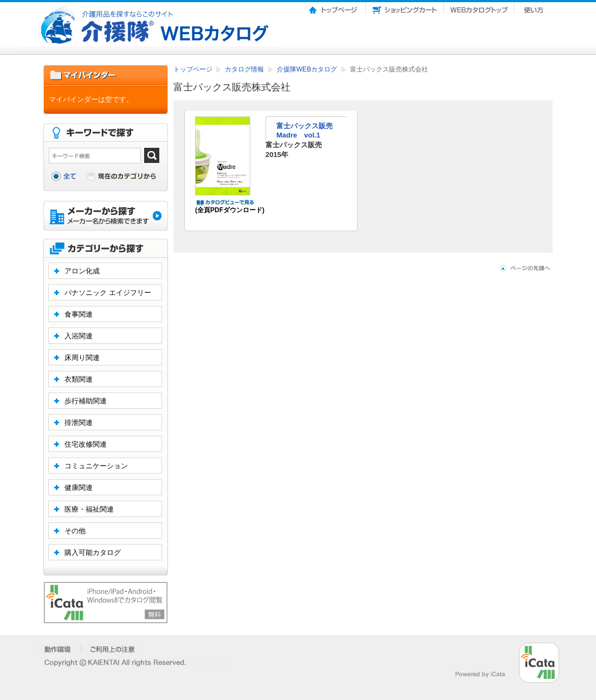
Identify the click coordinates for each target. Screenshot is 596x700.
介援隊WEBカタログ (308, 69)
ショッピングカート (405, 7)
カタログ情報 (245, 69)
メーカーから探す (106, 217)
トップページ (334, 7)
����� (58, 649)
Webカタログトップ (479, 7)
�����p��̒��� (112, 649)
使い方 (535, 7)
